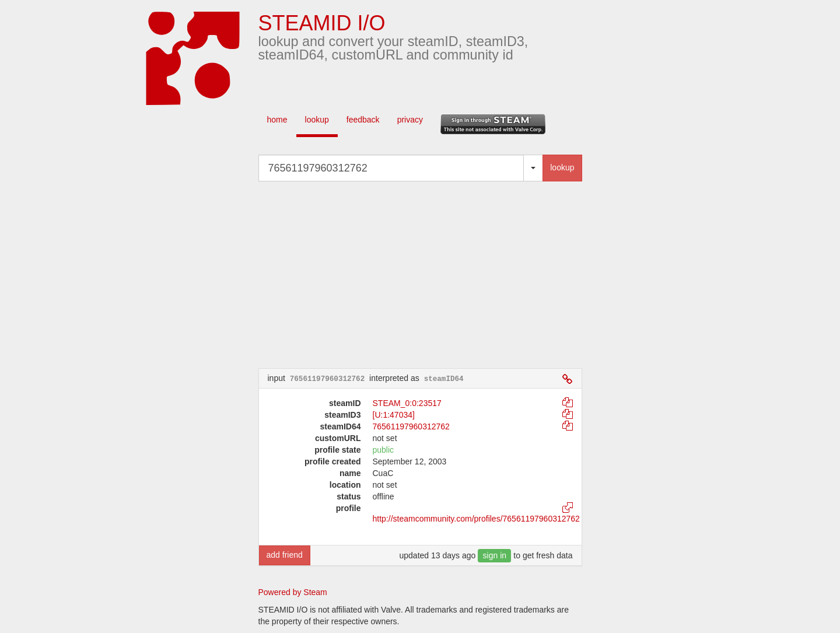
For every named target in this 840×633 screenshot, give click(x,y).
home (277, 120)
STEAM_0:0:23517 (407, 403)
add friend (285, 555)
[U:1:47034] (394, 415)
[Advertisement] (437, 275)
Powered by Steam (293, 592)
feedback (363, 120)
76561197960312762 (411, 426)
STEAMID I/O (322, 23)
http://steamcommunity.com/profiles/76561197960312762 (476, 519)
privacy (410, 120)
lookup (317, 120)
